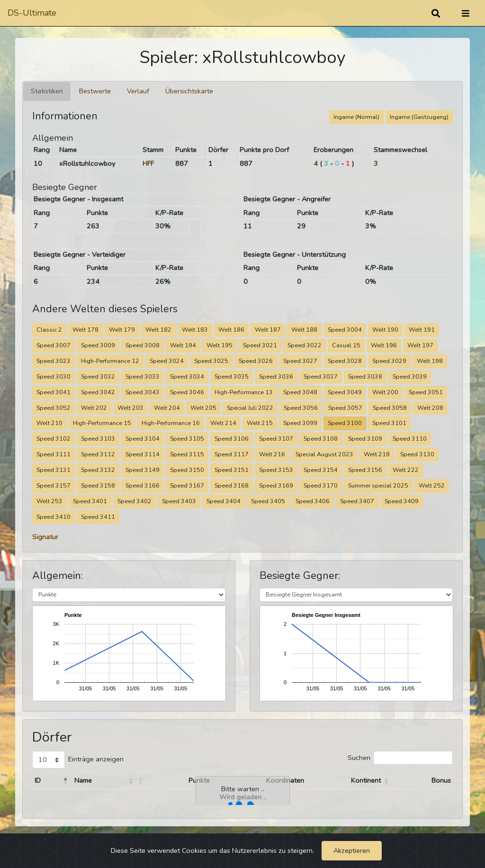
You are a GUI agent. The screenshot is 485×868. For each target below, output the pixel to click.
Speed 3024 (167, 361)
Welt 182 (158, 330)
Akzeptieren (352, 850)
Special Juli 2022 (250, 408)
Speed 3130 (417, 454)
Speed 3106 (232, 439)
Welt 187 (268, 330)
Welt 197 (420, 345)
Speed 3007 (54, 345)
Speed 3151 (232, 470)
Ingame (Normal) (356, 117)
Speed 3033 (143, 376)
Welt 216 (272, 454)
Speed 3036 (276, 376)
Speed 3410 (54, 517)
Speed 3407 (357, 501)
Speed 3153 (276, 470)
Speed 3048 (300, 392)
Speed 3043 (143, 392)
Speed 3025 (211, 361)
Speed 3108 (321, 439)
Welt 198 (430, 361)
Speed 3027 (300, 361)
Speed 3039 (410, 376)
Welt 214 (223, 423)
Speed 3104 (143, 439)
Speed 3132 (98, 470)
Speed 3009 (98, 345)
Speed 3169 (276, 485)
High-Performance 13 (244, 392)
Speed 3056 (301, 408)
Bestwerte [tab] (95, 91)
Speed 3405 (268, 501)
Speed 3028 (345, 361)
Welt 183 (195, 330)
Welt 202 (94, 408)
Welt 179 (122, 330)
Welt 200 (385, 392)
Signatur (45, 537)
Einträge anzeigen (96, 759)
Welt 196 (384, 345)
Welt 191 (422, 330)
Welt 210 (49, 423)
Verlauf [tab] (138, 91)
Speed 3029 (389, 361)
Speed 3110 (410, 439)
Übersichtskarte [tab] (189, 91)
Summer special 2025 (378, 485)
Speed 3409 (402, 501)
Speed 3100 (345, 423)
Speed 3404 (224, 501)
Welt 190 (385, 330)
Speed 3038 (365, 376)
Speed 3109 (365, 439)
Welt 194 (183, 345)
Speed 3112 (98, 454)
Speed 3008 (143, 345)
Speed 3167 (187, 485)
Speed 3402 (135, 501)
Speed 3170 (321, 485)
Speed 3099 (300, 423)
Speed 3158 (98, 485)
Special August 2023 (324, 454)
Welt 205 (203, 408)
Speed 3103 (98, 439)
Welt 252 (432, 485)
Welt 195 (220, 345)
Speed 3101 (389, 423)
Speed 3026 (256, 361)
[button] (65, 781)
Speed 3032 (98, 376)
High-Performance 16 (171, 423)
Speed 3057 (345, 408)
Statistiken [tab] (47, 91)
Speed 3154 (321, 470)
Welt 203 (130, 408)
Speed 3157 (54, 485)
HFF (148, 163)
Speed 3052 (54, 408)
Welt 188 (304, 330)
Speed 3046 (187, 392)
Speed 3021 (260, 345)
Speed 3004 (345, 330)
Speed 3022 (305, 345)
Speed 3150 (187, 470)
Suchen (359, 758)
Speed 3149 (143, 470)
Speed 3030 (54, 376)
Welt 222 (406, 470)
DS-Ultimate (32, 13)
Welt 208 (430, 408)
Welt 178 (85, 330)
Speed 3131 (54, 470)
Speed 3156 (365, 470)
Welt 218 (377, 454)
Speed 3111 (54, 454)
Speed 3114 (143, 454)
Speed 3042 (98, 392)
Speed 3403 (179, 501)
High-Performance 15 (102, 423)
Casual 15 (346, 345)
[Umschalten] (466, 13)
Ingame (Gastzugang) (419, 117)
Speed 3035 (232, 376)
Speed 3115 (187, 454)
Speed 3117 (232, 454)
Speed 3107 (276, 439)
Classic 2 (49, 330)
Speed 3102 (54, 439)
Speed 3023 (54, 361)
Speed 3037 (321, 376)
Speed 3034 (187, 376)
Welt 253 (49, 501)
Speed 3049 (345, 392)
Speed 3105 (187, 439)
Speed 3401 (90, 501)
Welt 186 (231, 330)
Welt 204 (167, 408)
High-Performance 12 (110, 361)
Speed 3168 (232, 485)
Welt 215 (260, 423)
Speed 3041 (54, 392)
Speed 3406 (313, 501)
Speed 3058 (390, 408)
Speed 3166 (143, 485)
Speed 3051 (426, 392)
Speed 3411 (98, 517)
